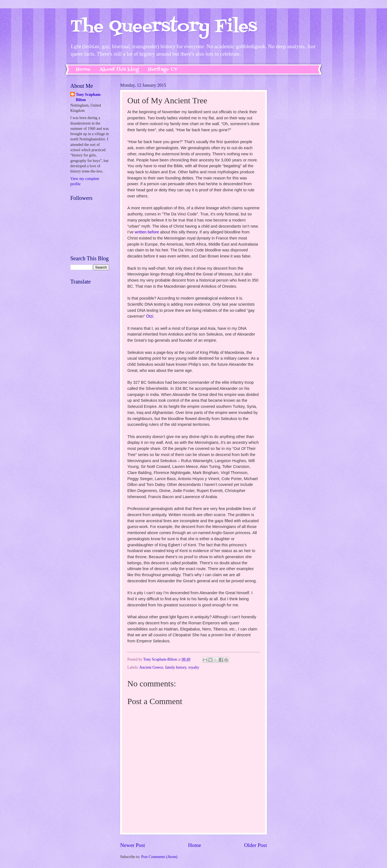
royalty (194, 667)
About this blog (119, 69)
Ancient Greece (151, 667)
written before (147, 232)
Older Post (256, 845)
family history (176, 667)
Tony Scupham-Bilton (89, 97)
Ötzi (150, 316)
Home (83, 69)
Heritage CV (163, 69)
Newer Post (133, 845)
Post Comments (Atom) (159, 857)
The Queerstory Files (164, 27)
